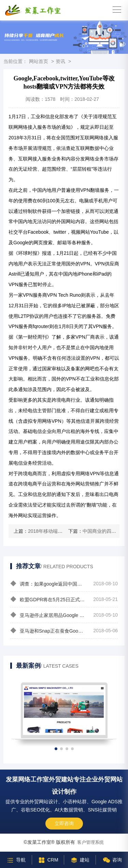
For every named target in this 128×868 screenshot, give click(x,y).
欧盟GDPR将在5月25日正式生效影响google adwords (48, 599)
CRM (48, 860)
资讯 (60, 61)
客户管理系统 (90, 842)
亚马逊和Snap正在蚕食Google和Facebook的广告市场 (48, 631)
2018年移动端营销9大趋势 (56, 531)
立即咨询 (64, 823)
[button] (56, 749)
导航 (16, 860)
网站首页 (39, 61)
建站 (80, 860)
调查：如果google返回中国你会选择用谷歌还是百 (48, 584)
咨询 (112, 860)
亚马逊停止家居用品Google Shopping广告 (48, 615)
